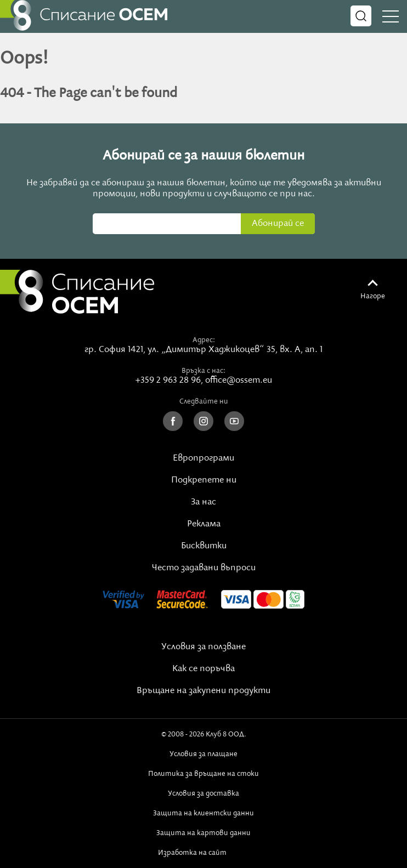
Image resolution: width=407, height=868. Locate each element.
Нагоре (373, 296)
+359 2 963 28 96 (168, 381)
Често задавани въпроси (204, 568)
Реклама (204, 524)
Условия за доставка (203, 793)
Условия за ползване (203, 647)
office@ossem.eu (239, 381)
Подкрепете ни (204, 480)
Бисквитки (204, 546)
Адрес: (204, 340)
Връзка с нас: (203, 371)
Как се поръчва (203, 669)
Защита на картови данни (203, 833)
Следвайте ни (204, 401)
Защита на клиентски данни (203, 813)
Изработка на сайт (203, 853)
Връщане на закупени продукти (203, 691)
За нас (203, 502)
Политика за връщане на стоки (203, 774)
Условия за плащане (203, 754)
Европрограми (203, 458)
